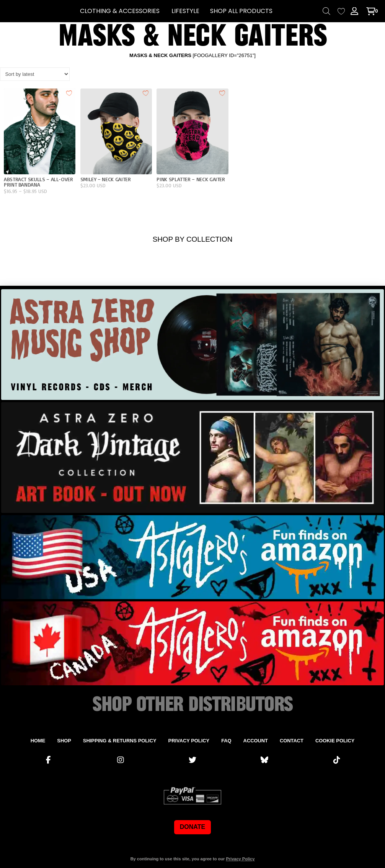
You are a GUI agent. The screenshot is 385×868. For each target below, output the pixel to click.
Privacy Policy (240, 859)
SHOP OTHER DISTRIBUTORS (192, 705)
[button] (120, 11)
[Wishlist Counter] (341, 11)
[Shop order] (35, 74)
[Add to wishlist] (69, 93)
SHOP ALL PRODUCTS (241, 11)
